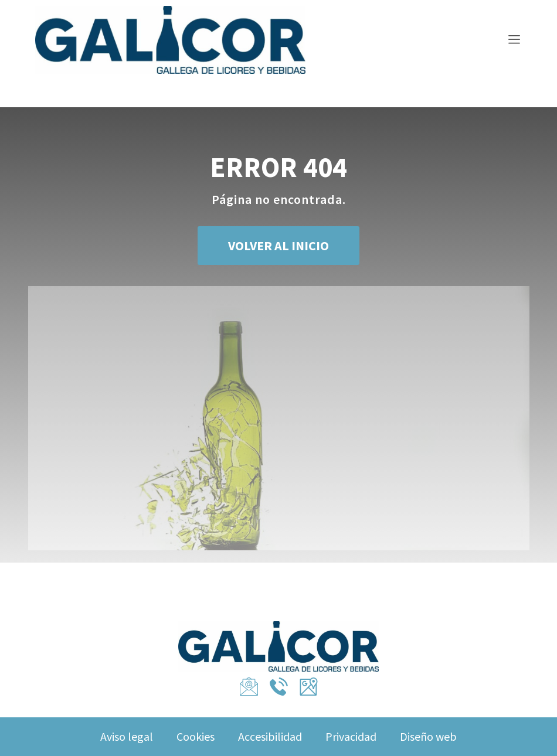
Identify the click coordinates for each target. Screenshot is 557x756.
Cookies (196, 736)
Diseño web (428, 736)
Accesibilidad (270, 736)
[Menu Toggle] (514, 41)
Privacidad (351, 736)
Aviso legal (127, 736)
